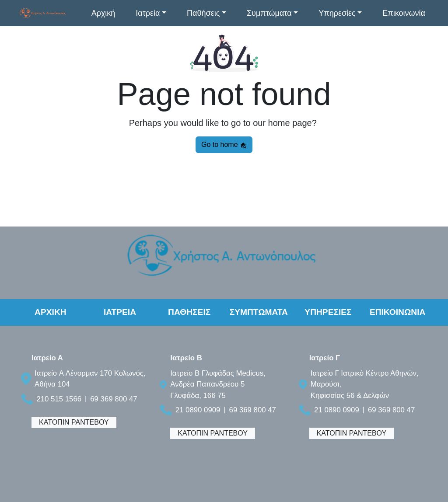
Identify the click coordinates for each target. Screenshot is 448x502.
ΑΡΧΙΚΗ (51, 312)
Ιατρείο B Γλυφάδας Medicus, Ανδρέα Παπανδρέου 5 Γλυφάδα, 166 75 (218, 384)
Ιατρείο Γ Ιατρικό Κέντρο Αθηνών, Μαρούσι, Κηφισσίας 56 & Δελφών (365, 384)
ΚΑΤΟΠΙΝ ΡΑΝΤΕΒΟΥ (74, 422)
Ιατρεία (148, 13)
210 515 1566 (59, 399)
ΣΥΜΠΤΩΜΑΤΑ (259, 312)
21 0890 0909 (198, 410)
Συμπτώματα (269, 13)
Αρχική (103, 13)
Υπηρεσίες (337, 13)
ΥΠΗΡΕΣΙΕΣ (328, 312)
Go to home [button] (224, 145)
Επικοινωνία (404, 13)
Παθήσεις (203, 13)
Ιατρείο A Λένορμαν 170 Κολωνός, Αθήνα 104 (90, 379)
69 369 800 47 (114, 399)
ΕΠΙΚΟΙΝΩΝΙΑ (398, 312)
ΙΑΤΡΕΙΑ (120, 312)
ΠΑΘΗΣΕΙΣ (189, 312)
